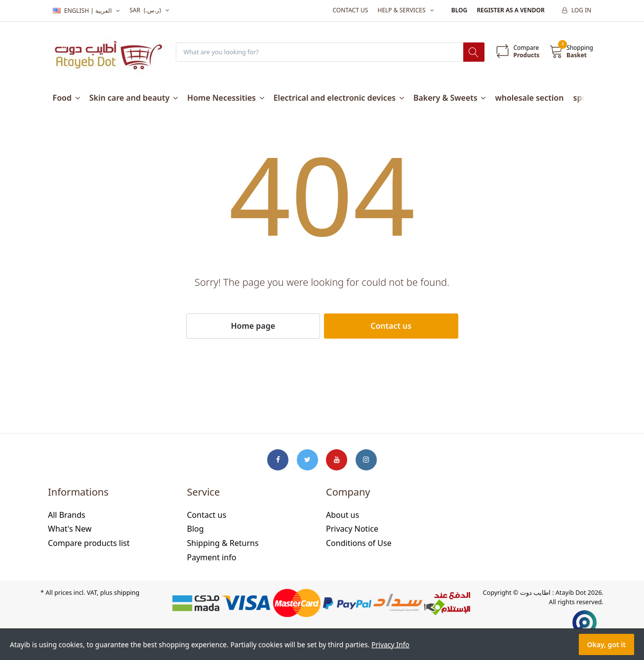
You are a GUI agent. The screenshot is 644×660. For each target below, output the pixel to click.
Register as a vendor (510, 10)
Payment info (212, 558)
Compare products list (89, 544)
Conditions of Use (359, 544)
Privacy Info (390, 644)
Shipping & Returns (223, 544)
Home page (253, 326)
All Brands (67, 515)
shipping (127, 593)
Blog (459, 10)
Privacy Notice (352, 530)
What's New (70, 530)
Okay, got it (606, 644)
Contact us (350, 10)
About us (342, 515)
